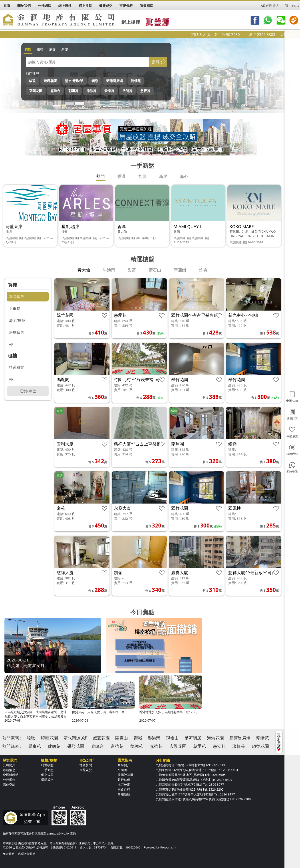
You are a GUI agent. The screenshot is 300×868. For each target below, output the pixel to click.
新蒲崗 (180, 270)
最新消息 (9, 770)
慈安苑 (219, 746)
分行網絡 (9, 780)
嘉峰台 (55, 91)
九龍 (142, 176)
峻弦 (32, 81)
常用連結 (124, 794)
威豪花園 (101, 738)
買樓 (28, 49)
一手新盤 (47, 770)
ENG (295, 6)
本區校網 (124, 784)
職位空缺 (9, 784)
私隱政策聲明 (27, 854)
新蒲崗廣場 (114, 81)
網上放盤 (47, 775)
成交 (52, 49)
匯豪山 (122, 738)
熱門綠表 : (12, 746)
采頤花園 (36, 91)
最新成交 (47, 780)
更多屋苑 (279, 742)
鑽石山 (155, 270)
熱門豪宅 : (12, 738)
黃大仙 (84, 270)
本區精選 (16, 296)
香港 (121, 176)
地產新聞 (86, 765)
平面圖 (122, 770)
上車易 (15, 308)
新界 (163, 176)
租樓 (40, 49)
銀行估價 (124, 780)
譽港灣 (154, 738)
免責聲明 (9, 854)
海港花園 (215, 738)
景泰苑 (109, 91)
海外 (184, 176)
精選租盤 (16, 367)
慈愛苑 (145, 91)
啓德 (203, 270)
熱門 (101, 176)
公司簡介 (9, 765)
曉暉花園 (50, 81)
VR (11, 344)
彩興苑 (73, 91)
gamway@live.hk (58, 833)
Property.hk (168, 847)
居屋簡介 (124, 765)
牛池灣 (109, 270)
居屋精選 (16, 332)
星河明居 (193, 738)
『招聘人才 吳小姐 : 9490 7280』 (230, 34)
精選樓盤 (47, 765)
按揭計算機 (125, 775)
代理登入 (272, 6)
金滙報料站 (11, 775)
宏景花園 (178, 746)
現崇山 (172, 738)
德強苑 (91, 91)
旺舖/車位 (28, 391)
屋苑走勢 (86, 770)
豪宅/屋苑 (17, 320)
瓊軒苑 (239, 746)
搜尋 (156, 62)
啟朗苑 (127, 91)
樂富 (132, 270)
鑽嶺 (95, 81)
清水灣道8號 (74, 81)
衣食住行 (124, 789)
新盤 (65, 49)
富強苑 (117, 746)
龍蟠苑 (136, 81)
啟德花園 (260, 746)
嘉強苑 (156, 746)
